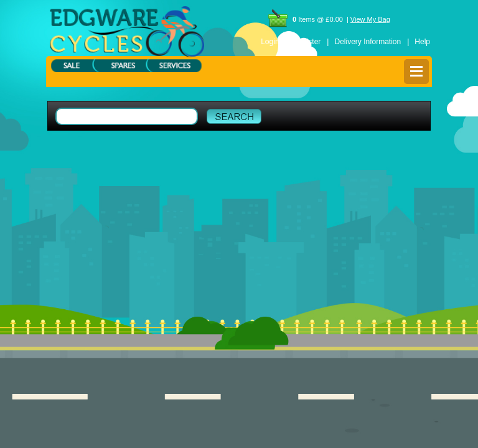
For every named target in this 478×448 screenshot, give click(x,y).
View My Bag (370, 19)
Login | (274, 42)
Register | (311, 42)
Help (422, 42)
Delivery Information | (372, 42)
